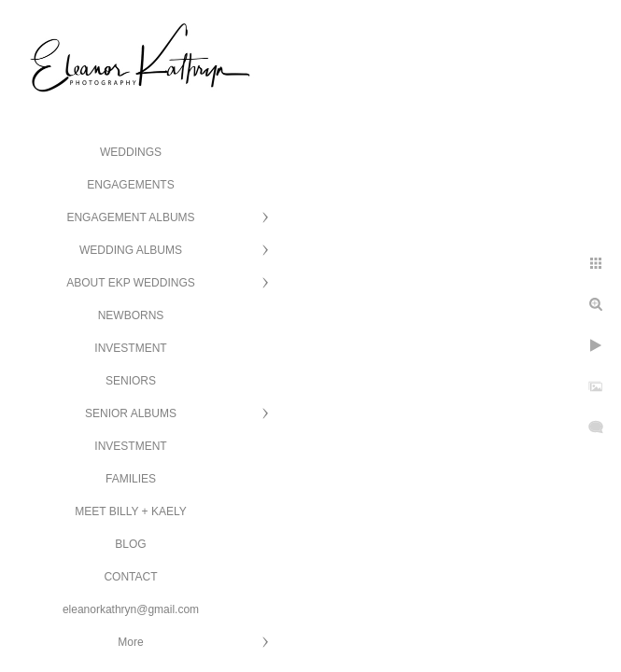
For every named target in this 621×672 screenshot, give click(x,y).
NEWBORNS (131, 315)
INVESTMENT (130, 348)
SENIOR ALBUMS (131, 413)
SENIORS (131, 381)
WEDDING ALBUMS (131, 250)
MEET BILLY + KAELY (131, 511)
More (130, 642)
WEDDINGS (131, 152)
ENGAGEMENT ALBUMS (130, 217)
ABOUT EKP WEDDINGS (131, 283)
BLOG (130, 544)
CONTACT (130, 577)
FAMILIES (131, 479)
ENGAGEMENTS (130, 185)
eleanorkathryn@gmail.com (131, 609)
